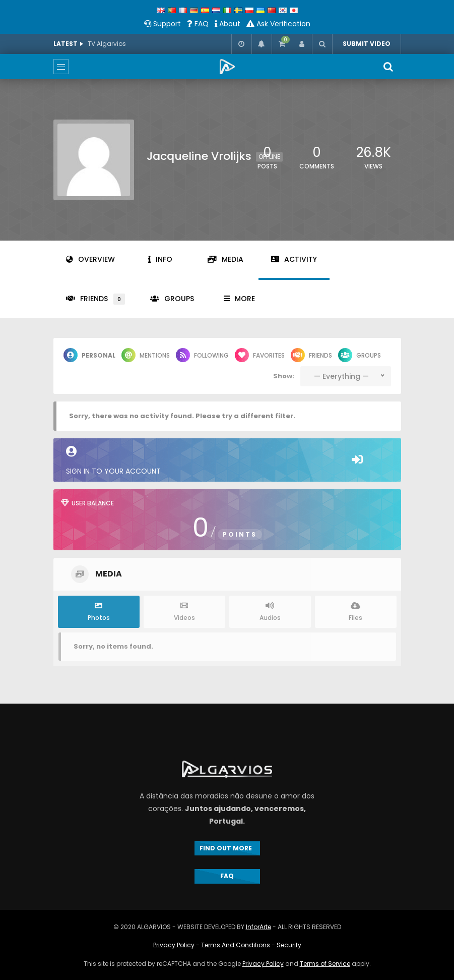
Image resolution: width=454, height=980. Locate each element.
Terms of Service (325, 964)
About (228, 24)
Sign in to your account (227, 461)
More (239, 299)
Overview (90, 259)
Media (225, 259)
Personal (89, 355)
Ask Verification (278, 24)
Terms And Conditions (236, 945)
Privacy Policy (174, 945)
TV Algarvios (107, 44)
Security (289, 945)
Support (163, 24)
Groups (172, 299)
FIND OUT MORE (227, 848)
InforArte (258, 927)
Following (202, 355)
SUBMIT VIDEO (367, 44)
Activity (294, 259)
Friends (95, 299)
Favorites (260, 355)
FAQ (198, 24)
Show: (284, 376)
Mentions (146, 355)
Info (160, 259)
